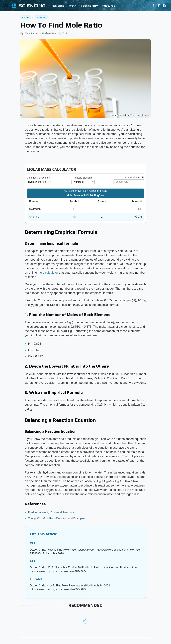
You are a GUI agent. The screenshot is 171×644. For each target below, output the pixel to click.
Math (73, 6)
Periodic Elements (83, 178)
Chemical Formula (135, 178)
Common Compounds (38, 178)
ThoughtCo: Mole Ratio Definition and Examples (57, 518)
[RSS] (165, 6)
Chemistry (41, 17)
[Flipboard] (159, 6)
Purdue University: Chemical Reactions (51, 512)
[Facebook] (153, 6)
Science (59, 6)
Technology (89, 6)
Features (109, 6)
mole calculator (48, 273)
